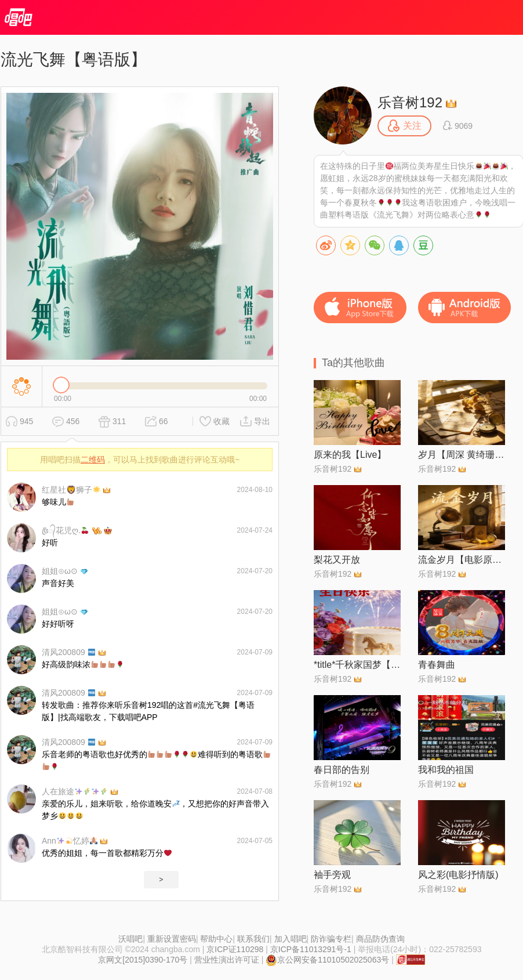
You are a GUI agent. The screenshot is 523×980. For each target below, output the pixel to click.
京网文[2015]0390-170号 (143, 960)
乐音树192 (410, 102)
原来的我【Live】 (350, 455)
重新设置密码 (172, 939)
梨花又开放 (337, 560)
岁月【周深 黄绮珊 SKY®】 (462, 455)
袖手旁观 (332, 875)
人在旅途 (75, 791)
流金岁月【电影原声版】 (462, 560)
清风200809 (68, 652)
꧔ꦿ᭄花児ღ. (65, 530)
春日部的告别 (342, 770)
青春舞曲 (437, 665)
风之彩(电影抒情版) (458, 875)
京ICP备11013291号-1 (311, 949)
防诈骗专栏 (331, 939)
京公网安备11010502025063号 (327, 960)
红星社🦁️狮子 (71, 490)
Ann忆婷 (70, 841)
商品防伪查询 (380, 939)
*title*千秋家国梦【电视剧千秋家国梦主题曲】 (357, 665)
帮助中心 (216, 939)
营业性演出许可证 (227, 960)
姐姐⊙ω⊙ (60, 571)
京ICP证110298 (235, 949)
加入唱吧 (290, 939)
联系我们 (253, 939)
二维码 (93, 460)
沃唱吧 (130, 939)
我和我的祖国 (446, 770)
